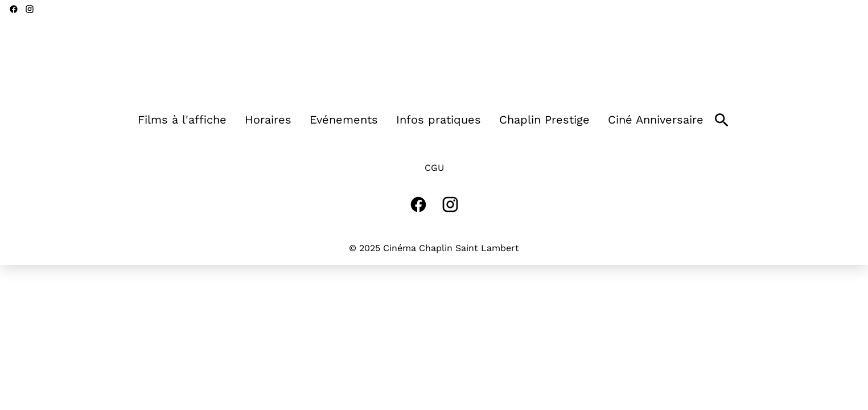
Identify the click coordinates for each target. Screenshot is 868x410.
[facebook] (14, 9)
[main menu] (421, 120)
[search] (722, 120)
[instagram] (30, 9)
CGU (434, 168)
